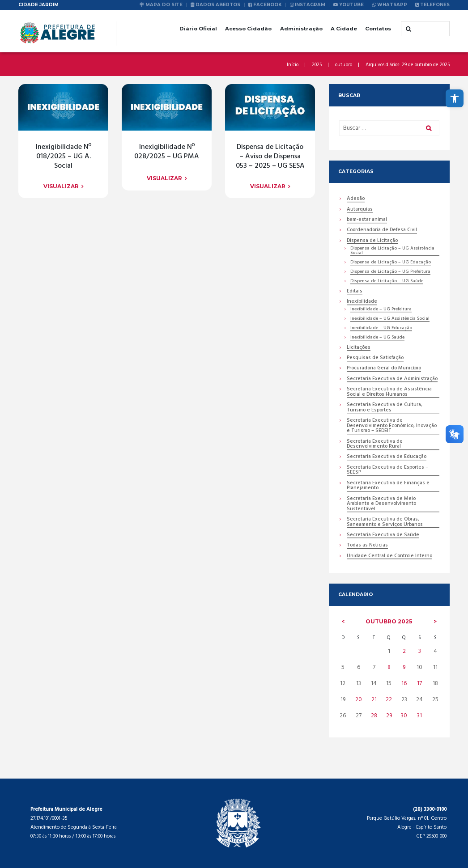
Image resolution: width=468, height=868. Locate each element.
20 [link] (358, 700)
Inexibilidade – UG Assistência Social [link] (390, 319)
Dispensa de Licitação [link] (372, 241)
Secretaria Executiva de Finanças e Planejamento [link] (388, 486)
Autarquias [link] (360, 210)
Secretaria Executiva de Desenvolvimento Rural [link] (375, 445)
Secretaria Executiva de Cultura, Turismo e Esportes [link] (385, 408)
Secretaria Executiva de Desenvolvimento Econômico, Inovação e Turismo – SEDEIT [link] (392, 427)
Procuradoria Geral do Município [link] (384, 369)
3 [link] (420, 652)
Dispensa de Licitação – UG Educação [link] (391, 263)
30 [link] (404, 716)
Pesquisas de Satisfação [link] (375, 358)
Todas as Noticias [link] (367, 546)
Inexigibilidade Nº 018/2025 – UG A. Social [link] (64, 157)
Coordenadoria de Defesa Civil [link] (382, 231)
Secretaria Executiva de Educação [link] (387, 458)
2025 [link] (317, 65)
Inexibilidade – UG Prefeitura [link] (381, 310)
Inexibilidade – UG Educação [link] (381, 328)
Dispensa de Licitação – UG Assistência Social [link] (392, 251)
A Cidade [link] (344, 29)
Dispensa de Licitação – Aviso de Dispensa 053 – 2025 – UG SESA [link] (270, 157)
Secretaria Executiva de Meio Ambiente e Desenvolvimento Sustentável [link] (381, 504)
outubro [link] (344, 65)
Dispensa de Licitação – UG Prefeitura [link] (390, 272)
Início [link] (293, 65)
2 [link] (404, 652)
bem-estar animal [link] (367, 220)
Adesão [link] (356, 199)
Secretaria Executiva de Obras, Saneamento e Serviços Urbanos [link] (385, 523)
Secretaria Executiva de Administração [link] (392, 379)
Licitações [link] (358, 348)
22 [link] (389, 700)
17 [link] (419, 684)
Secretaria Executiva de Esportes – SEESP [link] (387, 470)
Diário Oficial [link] (198, 29)
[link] (455, 98)
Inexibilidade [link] (362, 302)
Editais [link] (355, 292)
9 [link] (404, 668)
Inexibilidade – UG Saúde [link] (377, 338)
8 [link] (389, 668)
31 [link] (419, 716)
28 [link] (374, 716)
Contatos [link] (378, 29)
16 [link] (404, 684)
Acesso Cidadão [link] (248, 29)
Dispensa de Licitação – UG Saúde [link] (387, 282)
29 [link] (389, 716)
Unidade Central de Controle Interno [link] (389, 557)
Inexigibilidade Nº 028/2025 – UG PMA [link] (167, 152)
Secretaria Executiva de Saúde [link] (383, 536)
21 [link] (374, 700)
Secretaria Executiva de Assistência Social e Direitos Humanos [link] (389, 393)
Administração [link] (301, 29)
